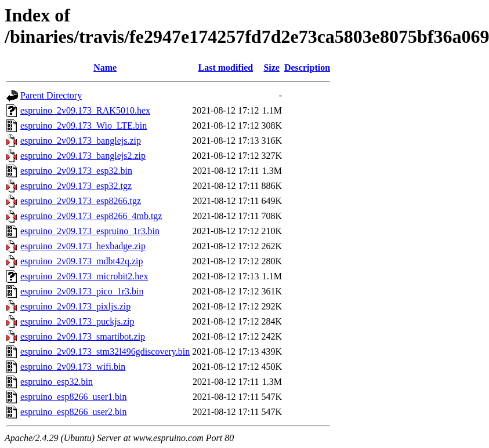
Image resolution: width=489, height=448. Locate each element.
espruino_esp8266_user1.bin (74, 397)
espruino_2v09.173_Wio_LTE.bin (84, 125)
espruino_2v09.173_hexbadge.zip (83, 246)
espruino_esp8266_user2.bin (74, 412)
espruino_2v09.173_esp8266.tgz (81, 201)
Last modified (226, 68)
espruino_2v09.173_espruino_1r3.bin (90, 231)
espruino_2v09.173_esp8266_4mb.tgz (91, 216)
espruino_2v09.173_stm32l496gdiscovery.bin (105, 352)
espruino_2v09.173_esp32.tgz (76, 186)
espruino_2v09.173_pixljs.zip (75, 306)
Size (271, 68)
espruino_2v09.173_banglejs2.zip (83, 156)
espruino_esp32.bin (57, 382)
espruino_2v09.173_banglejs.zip (81, 141)
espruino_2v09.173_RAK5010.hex (85, 110)
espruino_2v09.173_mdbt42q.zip (82, 261)
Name (105, 68)
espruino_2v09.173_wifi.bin (73, 367)
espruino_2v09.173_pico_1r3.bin (82, 291)
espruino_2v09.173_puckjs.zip (77, 321)
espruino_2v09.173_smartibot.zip (83, 336)
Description (307, 68)
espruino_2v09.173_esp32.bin (76, 171)
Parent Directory (51, 95)
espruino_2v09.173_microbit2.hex (84, 276)
